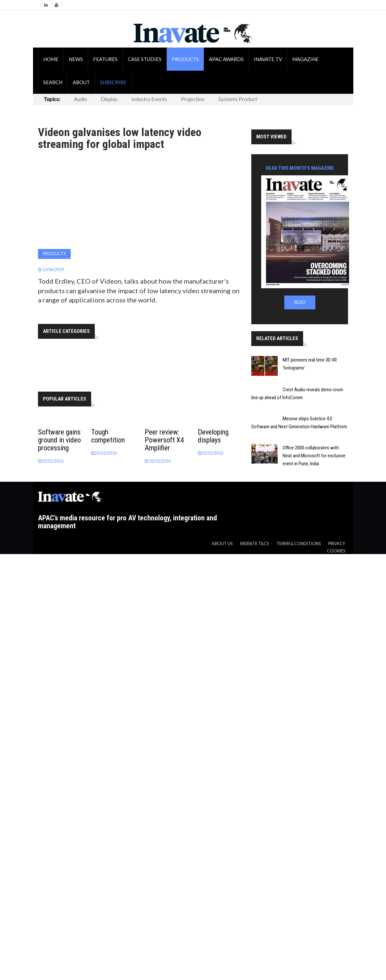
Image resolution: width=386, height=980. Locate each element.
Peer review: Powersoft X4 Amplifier (164, 440)
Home (51, 59)
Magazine (305, 59)
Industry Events (149, 99)
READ (300, 302)
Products (185, 59)
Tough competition (108, 436)
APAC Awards (226, 59)
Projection (193, 99)
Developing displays (213, 436)
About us (222, 544)
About (81, 82)
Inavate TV (268, 59)
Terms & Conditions (298, 544)
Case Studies (145, 59)
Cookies (336, 551)
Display (109, 99)
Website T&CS (254, 544)
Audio (80, 99)
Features (105, 59)
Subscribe (113, 82)
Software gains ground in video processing (59, 440)
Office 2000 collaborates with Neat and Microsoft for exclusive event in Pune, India (314, 456)
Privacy (337, 544)
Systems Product (238, 99)
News (76, 59)
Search (53, 82)
